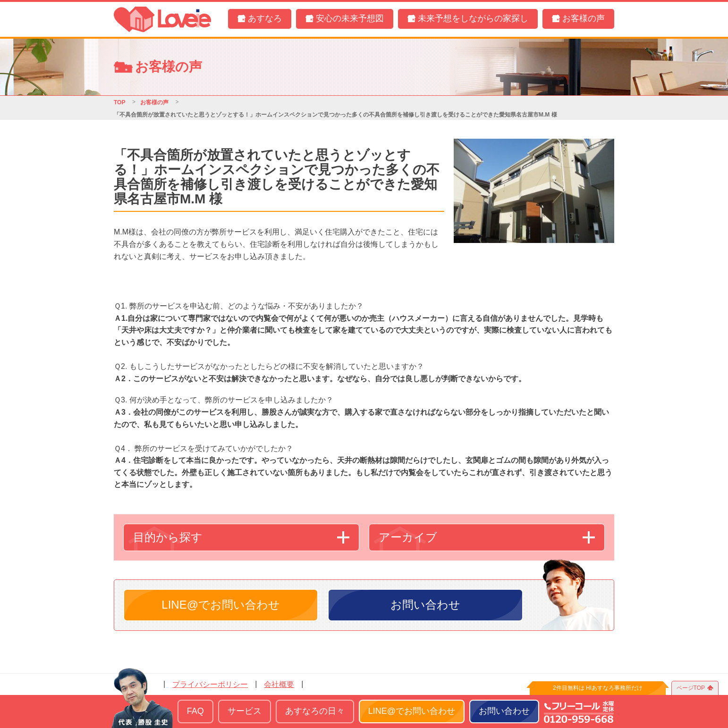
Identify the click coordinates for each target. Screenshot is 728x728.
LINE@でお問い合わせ (221, 605)
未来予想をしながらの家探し (473, 18)
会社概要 (279, 684)
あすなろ (265, 18)
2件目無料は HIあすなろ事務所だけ (598, 688)
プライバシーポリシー (210, 684)
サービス (245, 711)
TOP (119, 102)
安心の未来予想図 (350, 18)
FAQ (195, 711)
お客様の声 (584, 18)
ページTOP (691, 688)
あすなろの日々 (315, 711)
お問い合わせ (425, 605)
